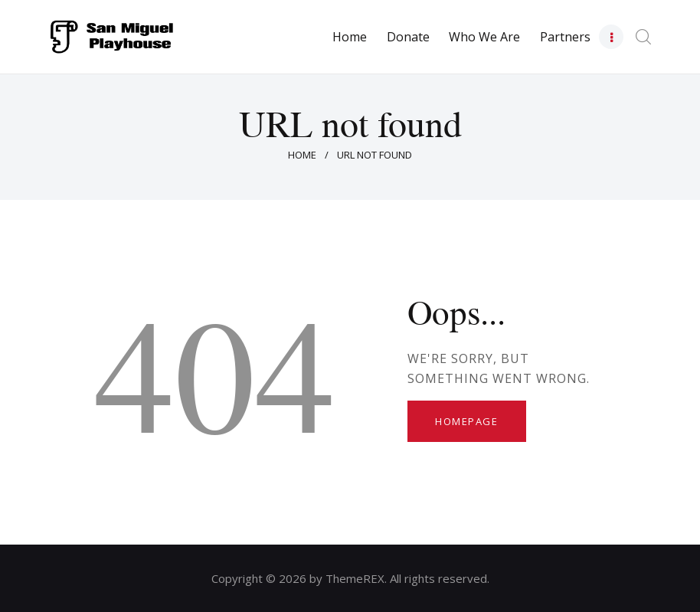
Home (302, 155)
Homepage (466, 421)
